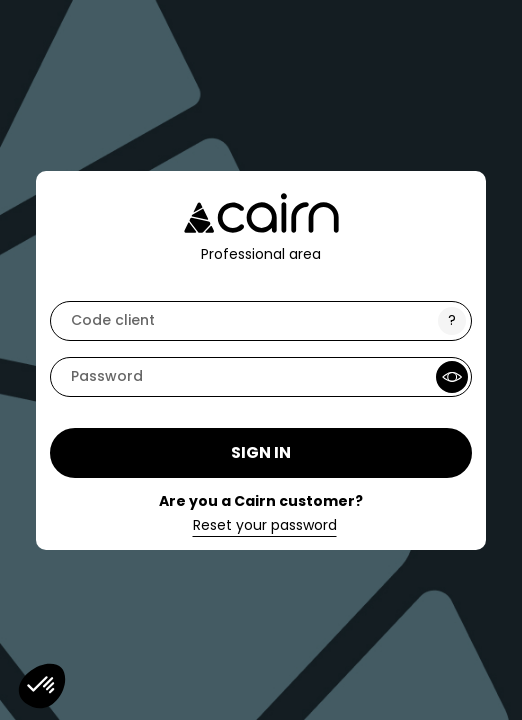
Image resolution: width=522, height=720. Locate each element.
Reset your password (265, 526)
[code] (261, 321)
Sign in (261, 452)
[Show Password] (452, 377)
